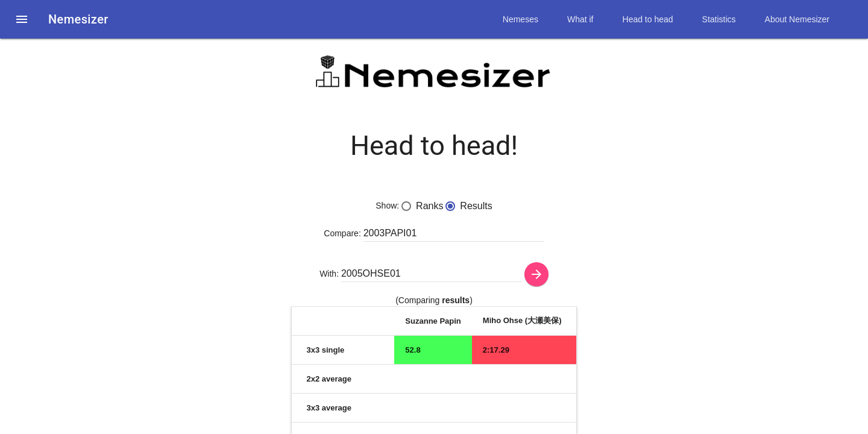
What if (580, 19)
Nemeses (520, 19)
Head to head (648, 19)
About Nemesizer (797, 19)
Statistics (719, 19)
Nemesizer (78, 19)
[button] (22, 19)
